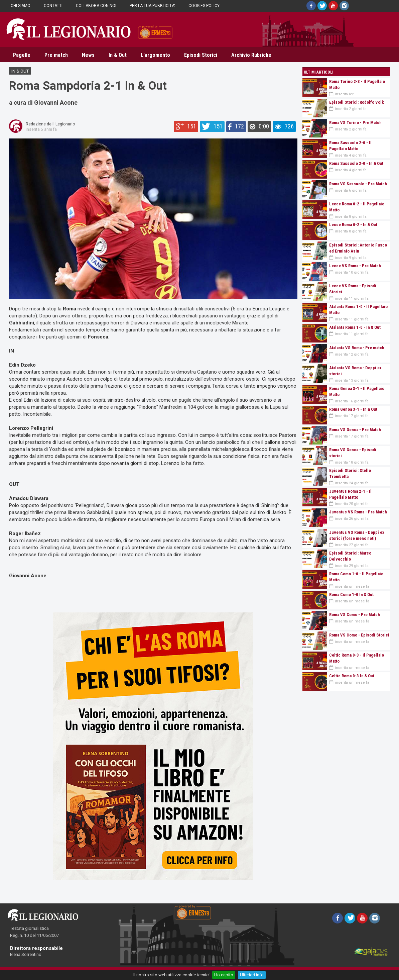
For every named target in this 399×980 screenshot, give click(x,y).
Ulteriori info (252, 975)
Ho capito (224, 975)
